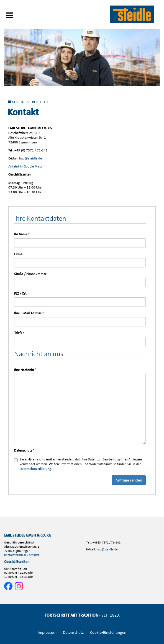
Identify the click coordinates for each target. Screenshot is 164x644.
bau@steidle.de (30, 158)
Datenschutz (24, 450)
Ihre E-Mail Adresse (29, 313)
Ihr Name (22, 234)
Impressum (47, 632)
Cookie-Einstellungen (108, 632)
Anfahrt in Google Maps (25, 166)
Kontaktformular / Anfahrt (22, 555)
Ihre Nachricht (25, 370)
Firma (18, 254)
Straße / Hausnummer (30, 274)
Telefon (19, 333)
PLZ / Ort (20, 293)
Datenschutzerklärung (35, 469)
